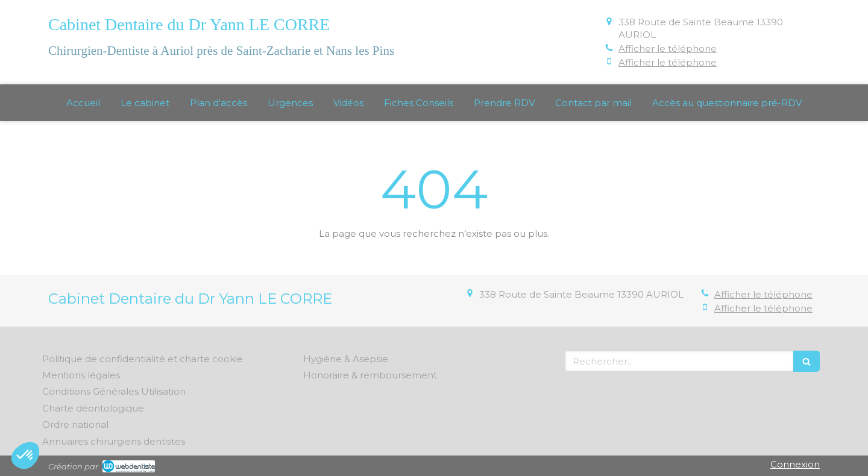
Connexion (795, 464)
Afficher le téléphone (668, 49)
